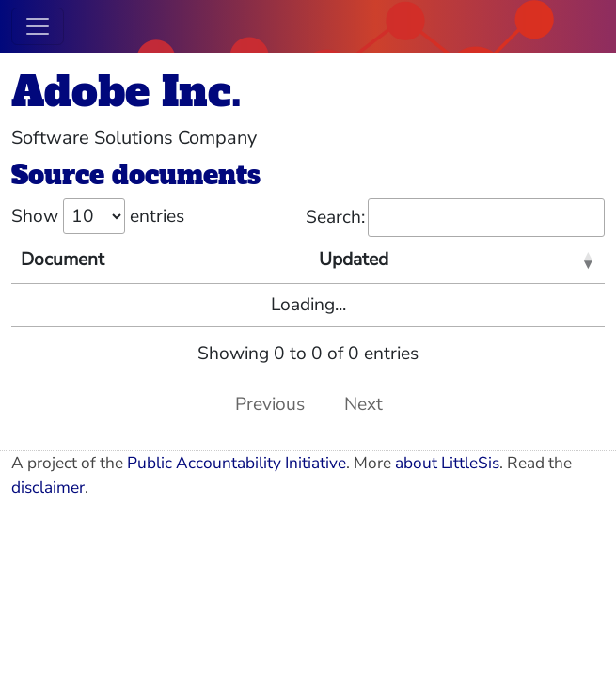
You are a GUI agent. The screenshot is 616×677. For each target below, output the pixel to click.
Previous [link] (270, 404)
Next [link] (363, 404)
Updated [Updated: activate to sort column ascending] (354, 260)
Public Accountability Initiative (237, 463)
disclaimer (48, 488)
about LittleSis (447, 463)
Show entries (98, 216)
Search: (455, 218)
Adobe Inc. (126, 92)
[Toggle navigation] (38, 26)
